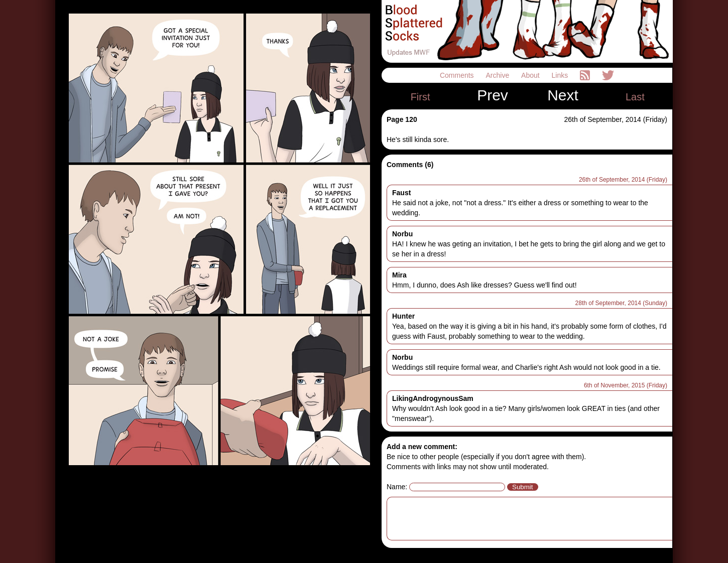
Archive (499, 75)
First (420, 97)
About (531, 75)
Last (635, 97)
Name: (397, 487)
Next (563, 95)
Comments (458, 75)
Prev (493, 95)
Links (561, 75)
